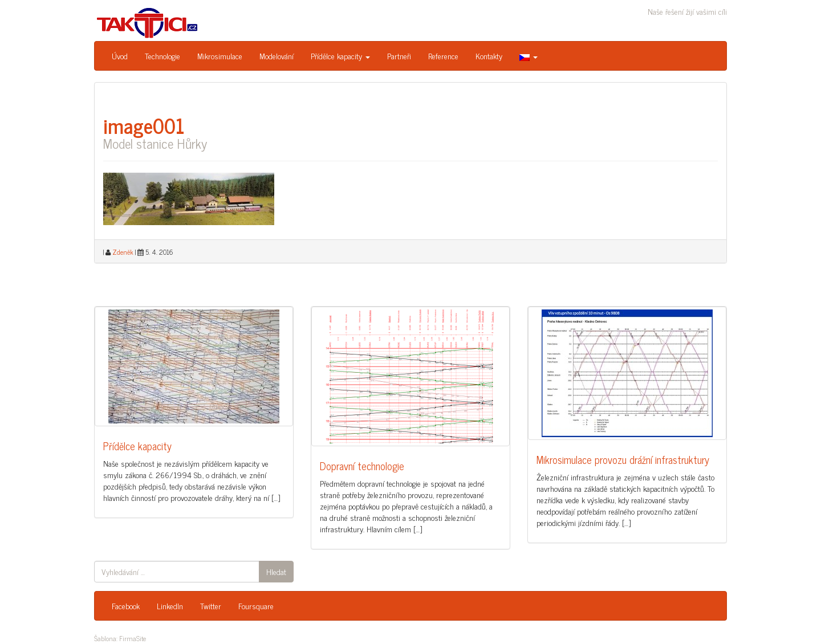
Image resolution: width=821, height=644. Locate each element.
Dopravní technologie (362, 466)
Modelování (277, 56)
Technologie (162, 56)
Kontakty (489, 56)
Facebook (126, 606)
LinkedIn (170, 606)
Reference (443, 56)
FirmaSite (133, 638)
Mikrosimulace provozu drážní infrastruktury (623, 459)
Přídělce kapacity (340, 56)
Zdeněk (123, 252)
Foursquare (256, 606)
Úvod (120, 56)
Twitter (211, 606)
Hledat (276, 571)
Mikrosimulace (220, 56)
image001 (144, 125)
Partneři (399, 56)
